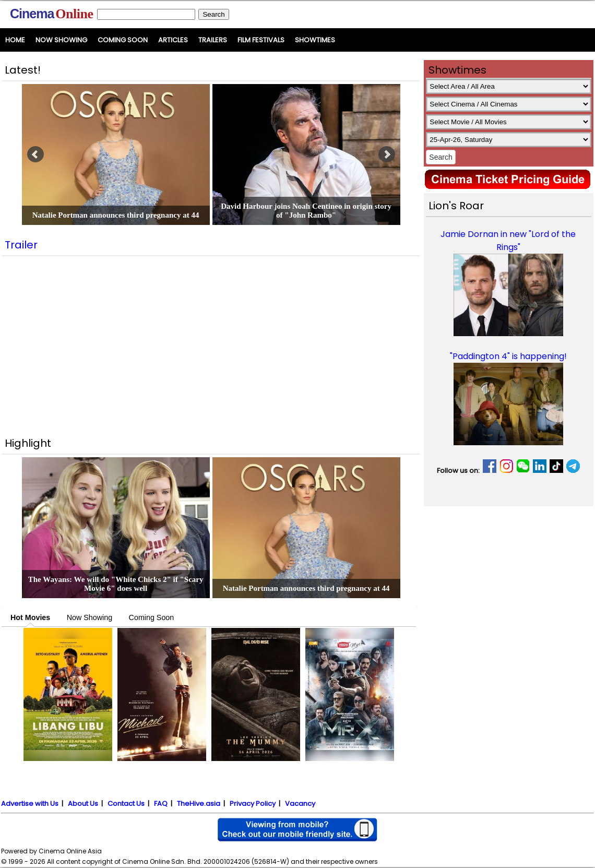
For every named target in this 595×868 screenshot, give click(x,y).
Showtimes (315, 40)
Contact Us (126, 804)
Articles (173, 40)
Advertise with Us (30, 804)
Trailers (213, 40)
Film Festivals (261, 40)
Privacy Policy (253, 804)
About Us (83, 804)
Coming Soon (123, 40)
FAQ (161, 804)
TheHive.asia (199, 804)
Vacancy (300, 804)
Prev (35, 154)
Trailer (21, 245)
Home (15, 40)
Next (387, 154)
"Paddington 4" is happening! (508, 356)
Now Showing (61, 40)
